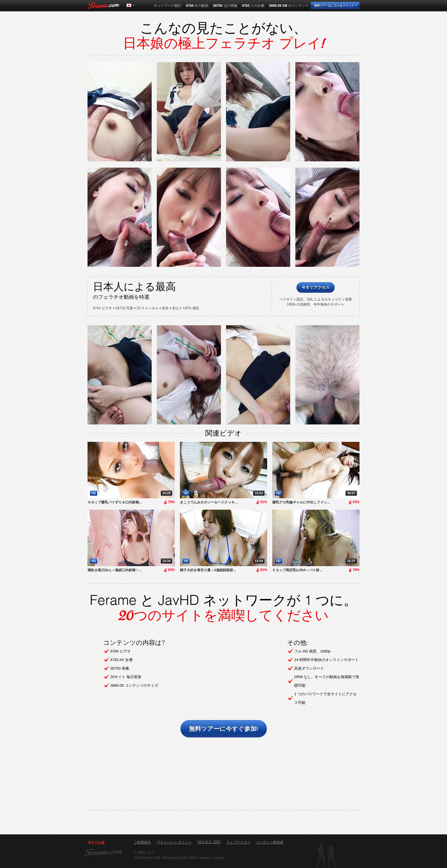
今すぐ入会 (96, 842)
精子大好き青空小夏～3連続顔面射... (208, 570)
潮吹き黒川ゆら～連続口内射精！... (115, 570)
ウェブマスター (238, 842)
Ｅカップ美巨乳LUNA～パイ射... (297, 570)
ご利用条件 (142, 842)
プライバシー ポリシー (174, 842)
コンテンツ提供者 (270, 842)
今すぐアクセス (316, 287)
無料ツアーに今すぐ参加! (224, 729)
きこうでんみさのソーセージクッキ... (209, 502)
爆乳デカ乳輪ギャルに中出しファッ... (301, 502)
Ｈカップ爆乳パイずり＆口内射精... (115, 502)
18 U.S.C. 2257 (209, 842)
